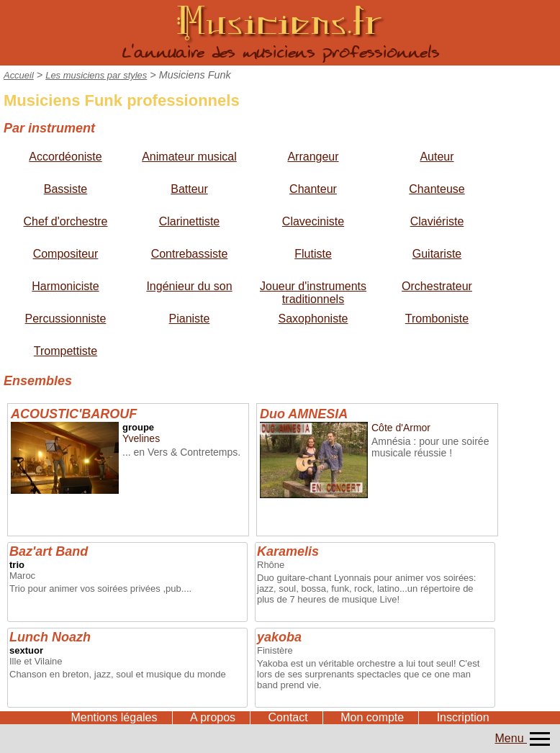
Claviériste (437, 221)
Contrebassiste (190, 254)
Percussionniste (66, 319)
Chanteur (313, 189)
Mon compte (372, 717)
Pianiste (190, 319)
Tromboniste (437, 319)
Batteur (189, 189)
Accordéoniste (65, 157)
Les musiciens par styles (96, 75)
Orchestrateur (437, 286)
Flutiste (313, 254)
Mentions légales (114, 717)
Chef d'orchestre (66, 221)
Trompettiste (66, 351)
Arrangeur (313, 157)
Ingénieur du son (189, 286)
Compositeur (66, 254)
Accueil (19, 75)
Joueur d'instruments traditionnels (313, 293)
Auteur (437, 157)
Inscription (463, 717)
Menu (524, 738)
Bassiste (66, 189)
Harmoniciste (65, 286)
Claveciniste (313, 221)
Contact (288, 717)
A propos (213, 717)
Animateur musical (189, 157)
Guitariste (437, 254)
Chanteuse (437, 189)
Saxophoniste (313, 319)
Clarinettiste (189, 221)
